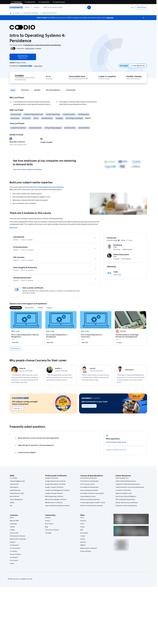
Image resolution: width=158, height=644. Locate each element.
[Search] (89, 7)
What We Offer (14, 521)
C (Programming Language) (53, 128)
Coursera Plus (14, 533)
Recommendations (53, 90)
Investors (83, 521)
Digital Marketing (15, 490)
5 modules (19, 75)
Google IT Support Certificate (54, 487)
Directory (83, 542)
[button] (37, 7)
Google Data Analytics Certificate (55, 484)
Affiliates (83, 545)
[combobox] (63, 7)
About (13, 90)
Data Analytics (14, 487)
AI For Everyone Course (87, 484)
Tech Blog (48, 533)
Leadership (13, 524)
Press (82, 518)
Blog (47, 527)
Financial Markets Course (88, 496)
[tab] (16, 308)
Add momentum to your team (95, 402)
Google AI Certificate (52, 478)
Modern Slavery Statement (89, 548)
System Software (84, 128)
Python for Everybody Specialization (91, 506)
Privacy (83, 527)
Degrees (13, 542)
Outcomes (25, 90)
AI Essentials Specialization (89, 478)
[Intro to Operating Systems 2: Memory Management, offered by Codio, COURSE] (26, 336)
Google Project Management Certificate (57, 490)
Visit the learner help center (116, 442)
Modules (37, 90)
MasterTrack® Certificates (18, 539)
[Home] (11, 13)
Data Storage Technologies (74, 118)
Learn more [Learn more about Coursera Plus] (38, 66)
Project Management (16, 500)
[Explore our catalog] (28, 7)
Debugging (59, 118)
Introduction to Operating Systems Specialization (45, 187)
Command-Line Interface (18, 128)
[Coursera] (16, 7)
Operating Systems (35, 128)
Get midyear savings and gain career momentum (25, 403)
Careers (12, 527)
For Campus (14, 551)
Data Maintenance (47, 118)
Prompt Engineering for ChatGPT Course (93, 503)
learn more (123, 450)
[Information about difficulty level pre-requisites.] (87, 79)
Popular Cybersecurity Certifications (127, 503)
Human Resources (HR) (17, 493)
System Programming (53, 114)
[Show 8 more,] (15, 349)
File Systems (26, 118)
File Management (84, 114)
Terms (82, 524)
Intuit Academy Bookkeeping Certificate (57, 506)
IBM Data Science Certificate (54, 503)
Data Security (15, 118)
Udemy (12, 564)
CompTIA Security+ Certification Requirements (130, 487)
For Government (15, 548)
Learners (48, 518)
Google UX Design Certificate (54, 493)
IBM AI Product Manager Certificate (56, 500)
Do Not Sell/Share (86, 551)
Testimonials (71, 90)
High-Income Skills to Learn (124, 493)
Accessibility (84, 533)
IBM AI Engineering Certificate (54, 496)
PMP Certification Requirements (125, 500)
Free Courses (14, 560)
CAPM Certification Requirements (126, 481)
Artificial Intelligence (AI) (17, 481)
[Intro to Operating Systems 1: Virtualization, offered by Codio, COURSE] (61, 336)
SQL (11, 506)
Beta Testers (49, 524)
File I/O (36, 118)
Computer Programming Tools (34, 114)
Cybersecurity (14, 484)
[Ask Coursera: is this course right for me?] (138, 66)
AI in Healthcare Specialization (89, 487)
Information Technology (31, 13)
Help (82, 530)
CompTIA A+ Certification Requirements (128, 484)
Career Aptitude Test (122, 478)
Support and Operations (49, 13)
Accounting (13, 478)
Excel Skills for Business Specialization (92, 493)
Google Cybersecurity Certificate (55, 481)
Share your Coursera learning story (126, 506)
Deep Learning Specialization (89, 490)
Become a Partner (15, 554)
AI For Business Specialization (89, 481)
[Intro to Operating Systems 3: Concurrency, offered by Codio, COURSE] (96, 336)
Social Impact (14, 557)
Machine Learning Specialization (90, 500)
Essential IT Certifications (123, 490)
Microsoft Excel (15, 496)
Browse (18, 13)
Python (12, 503)
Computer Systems (69, 114)
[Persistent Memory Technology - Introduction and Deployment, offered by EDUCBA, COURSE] (130, 336)
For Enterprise (14, 545)
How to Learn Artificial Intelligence (126, 496)
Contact (83, 536)
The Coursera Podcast (52, 530)
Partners (48, 521)
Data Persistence (70, 128)
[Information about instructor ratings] (119, 240)
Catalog (12, 530)
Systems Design (16, 114)
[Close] (144, 18)
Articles (83, 539)
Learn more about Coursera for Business (27, 169)
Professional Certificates (18, 536)
